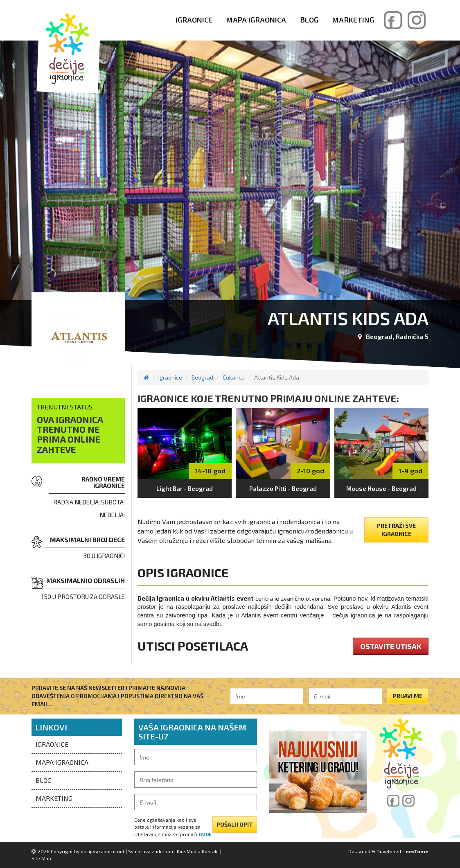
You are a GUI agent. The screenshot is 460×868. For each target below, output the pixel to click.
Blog (309, 20)
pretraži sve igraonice (396, 530)
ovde (205, 834)
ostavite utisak (391, 646)
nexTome (417, 851)
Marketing (353, 20)
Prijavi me (408, 696)
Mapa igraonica (256, 20)
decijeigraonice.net (103, 851)
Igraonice (194, 20)
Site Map (41, 858)
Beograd (202, 377)
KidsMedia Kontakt (198, 851)
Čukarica (234, 377)
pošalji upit (235, 824)
